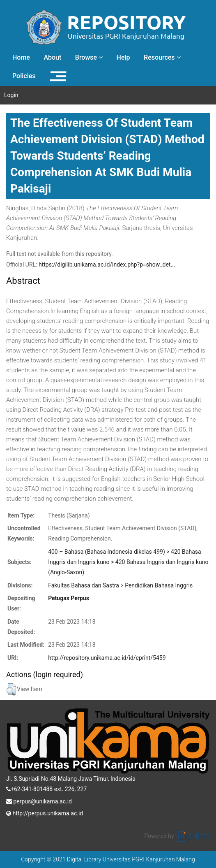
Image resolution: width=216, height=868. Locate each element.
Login (11, 95)
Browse (89, 57)
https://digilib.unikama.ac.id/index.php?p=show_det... (107, 265)
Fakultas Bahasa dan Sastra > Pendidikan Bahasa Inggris (120, 585)
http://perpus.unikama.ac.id (45, 812)
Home (21, 57)
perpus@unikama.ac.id (39, 801)
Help (123, 57)
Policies (24, 76)
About (52, 57)
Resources (162, 57)
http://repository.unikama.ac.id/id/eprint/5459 (107, 658)
